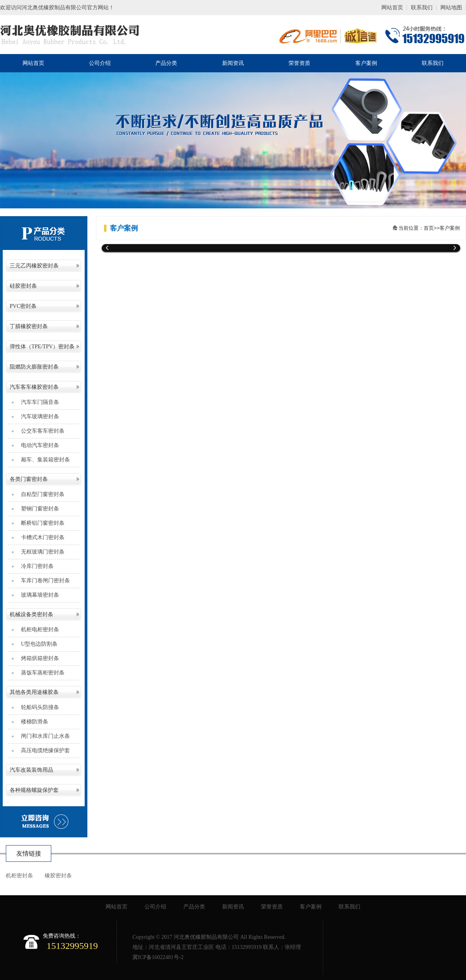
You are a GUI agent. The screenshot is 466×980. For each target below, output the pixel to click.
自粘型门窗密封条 (40, 494)
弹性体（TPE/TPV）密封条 (42, 347)
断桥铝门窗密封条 (40, 523)
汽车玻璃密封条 (37, 417)
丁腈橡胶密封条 (29, 326)
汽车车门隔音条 (37, 402)
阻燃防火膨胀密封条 (34, 367)
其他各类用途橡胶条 (34, 692)
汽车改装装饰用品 (31, 770)
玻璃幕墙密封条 (37, 595)
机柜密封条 (19, 876)
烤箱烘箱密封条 (37, 658)
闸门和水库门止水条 (43, 736)
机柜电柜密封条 (37, 630)
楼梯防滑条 (32, 722)
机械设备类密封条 (31, 614)
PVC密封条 (23, 306)
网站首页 (392, 8)
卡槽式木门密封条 (40, 537)
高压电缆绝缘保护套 (43, 750)
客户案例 (366, 63)
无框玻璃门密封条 (40, 552)
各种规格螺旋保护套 (34, 790)
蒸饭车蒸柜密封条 (40, 673)
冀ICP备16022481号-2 (158, 957)
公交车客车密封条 (40, 431)
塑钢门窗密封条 (37, 509)
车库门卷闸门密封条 (43, 581)
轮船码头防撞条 (37, 707)
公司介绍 (100, 63)
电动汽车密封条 (37, 445)
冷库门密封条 (35, 566)
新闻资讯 (233, 63)
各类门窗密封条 (29, 479)
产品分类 (166, 63)
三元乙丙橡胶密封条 (34, 266)
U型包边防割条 (37, 644)
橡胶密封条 (58, 876)
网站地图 (451, 8)
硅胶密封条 (23, 286)
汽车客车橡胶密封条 (34, 387)
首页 (429, 228)
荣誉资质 (299, 63)
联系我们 (422, 8)
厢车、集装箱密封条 (43, 460)
